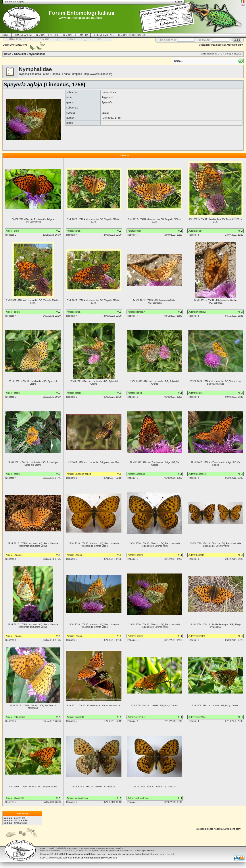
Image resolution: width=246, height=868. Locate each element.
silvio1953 (140, 717)
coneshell (140, 474)
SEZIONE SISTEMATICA (76, 35)
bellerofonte (19, 717)
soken (78, 231)
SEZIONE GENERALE (47, 35)
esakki (17, 393)
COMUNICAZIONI (23, 35)
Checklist (20, 54)
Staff (84, 858)
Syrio (16, 231)
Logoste (18, 555)
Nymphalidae (37, 54)
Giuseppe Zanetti (83, 474)
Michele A (140, 312)
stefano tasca (81, 798)
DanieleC (79, 717)
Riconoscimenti (110, 858)
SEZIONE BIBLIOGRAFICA (132, 35)
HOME (6, 35)
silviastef (200, 636)
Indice (7, 54)
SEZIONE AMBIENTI (103, 35)
